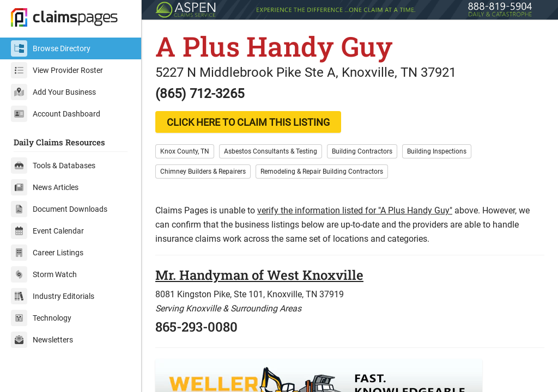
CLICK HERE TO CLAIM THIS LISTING (248, 122)
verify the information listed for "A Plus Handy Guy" (355, 210)
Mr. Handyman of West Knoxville (259, 275)
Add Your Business (53, 92)
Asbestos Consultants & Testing (271, 151)
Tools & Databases (53, 166)
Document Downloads (59, 209)
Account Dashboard (56, 114)
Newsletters (42, 340)
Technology (41, 318)
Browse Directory (51, 48)
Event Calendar (47, 231)
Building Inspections (437, 151)
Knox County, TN (185, 151)
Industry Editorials (53, 296)
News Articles (45, 187)
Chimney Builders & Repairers (203, 171)
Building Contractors (362, 151)
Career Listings (47, 253)
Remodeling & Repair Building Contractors (322, 171)
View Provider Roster (57, 70)
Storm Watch (44, 274)
